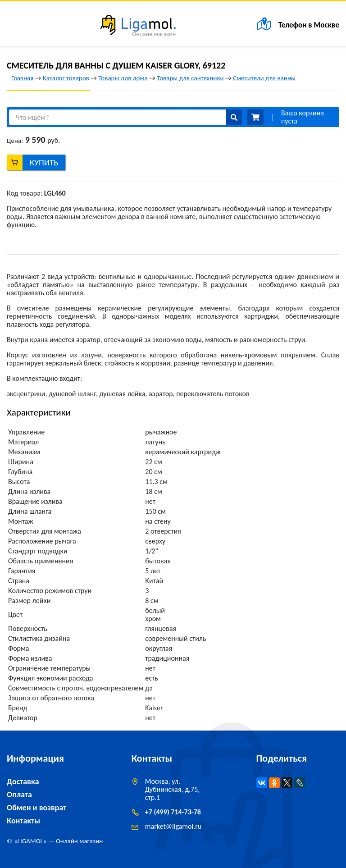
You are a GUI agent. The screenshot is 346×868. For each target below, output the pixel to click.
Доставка (23, 781)
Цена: (15, 141)
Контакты (23, 821)
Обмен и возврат (36, 808)
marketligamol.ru (173, 826)
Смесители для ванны (264, 78)
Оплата (19, 795)
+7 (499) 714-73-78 (173, 812)
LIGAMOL (30, 841)
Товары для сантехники (190, 78)
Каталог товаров (66, 78)
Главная (22, 78)
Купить (44, 162)
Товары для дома (123, 78)
